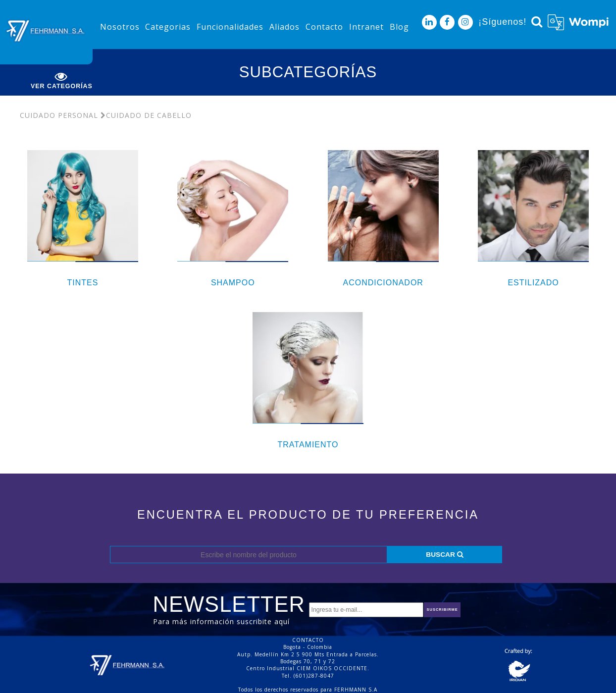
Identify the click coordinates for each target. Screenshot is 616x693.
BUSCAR (444, 555)
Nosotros (120, 27)
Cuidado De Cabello (146, 115)
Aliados (284, 27)
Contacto (324, 27)
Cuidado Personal (59, 115)
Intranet (366, 27)
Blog (399, 27)
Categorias (168, 27)
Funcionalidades (230, 27)
